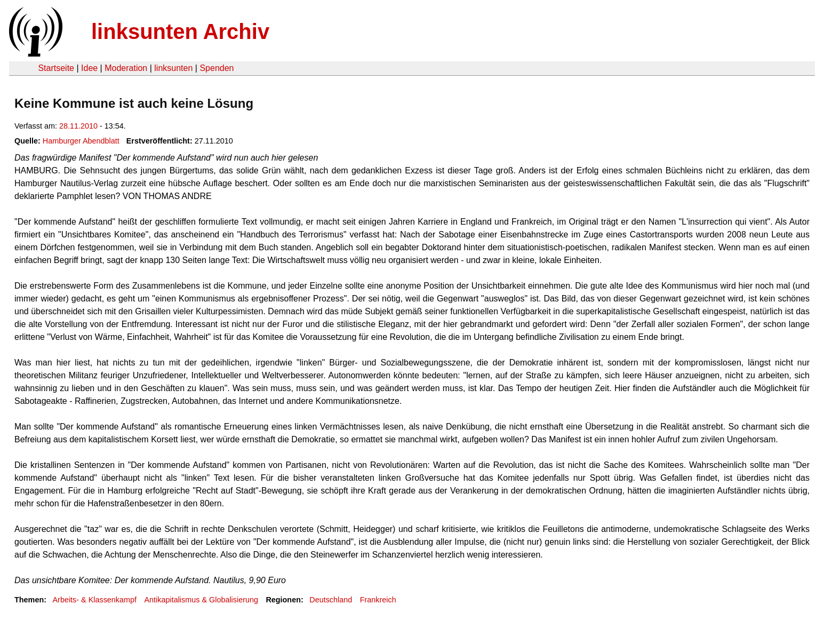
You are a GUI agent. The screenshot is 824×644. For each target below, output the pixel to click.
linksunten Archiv (180, 31)
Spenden (217, 68)
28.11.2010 (78, 126)
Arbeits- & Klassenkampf (94, 600)
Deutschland (331, 600)
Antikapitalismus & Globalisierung (201, 600)
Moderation (126, 68)
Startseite (56, 68)
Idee (89, 68)
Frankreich (378, 600)
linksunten (173, 68)
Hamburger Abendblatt (81, 141)
